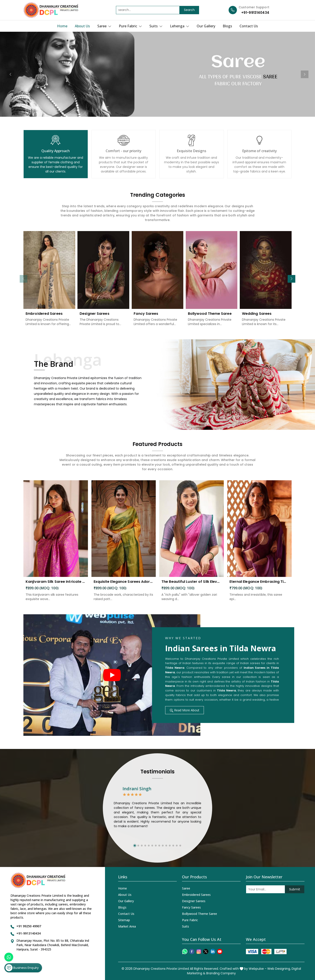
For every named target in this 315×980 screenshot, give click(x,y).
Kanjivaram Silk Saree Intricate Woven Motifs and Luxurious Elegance (56, 586)
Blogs (227, 26)
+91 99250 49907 (29, 926)
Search (189, 10)
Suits (156, 26)
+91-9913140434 (255, 13)
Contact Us (249, 26)
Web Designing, (279, 969)
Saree (104, 26)
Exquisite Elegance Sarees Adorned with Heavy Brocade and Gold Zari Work (124, 586)
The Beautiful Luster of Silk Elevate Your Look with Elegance (192, 586)
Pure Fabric (130, 26)
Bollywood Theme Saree (210, 318)
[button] (291, 279)
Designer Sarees (94, 318)
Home (62, 26)
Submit (295, 889)
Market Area (127, 926)
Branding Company (221, 973)
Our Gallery (206, 26)
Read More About (185, 710)
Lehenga (180, 26)
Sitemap (124, 920)
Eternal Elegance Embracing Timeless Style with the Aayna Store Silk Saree (260, 586)
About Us (82, 26)
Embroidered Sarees (44, 318)
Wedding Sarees (257, 318)
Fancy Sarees (146, 318)
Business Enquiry (22, 968)
